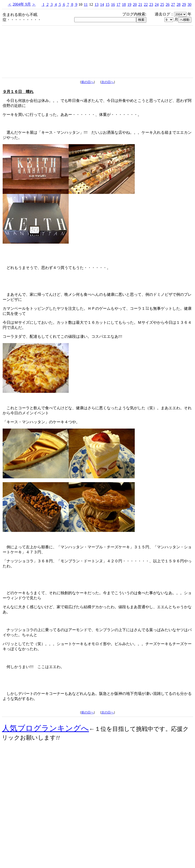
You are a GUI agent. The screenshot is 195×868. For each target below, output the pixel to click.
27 (173, 4)
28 (179, 4)
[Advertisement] (98, 825)
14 (102, 4)
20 (135, 4)
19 (129, 4)
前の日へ (87, 82)
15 (108, 4)
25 (162, 4)
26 (168, 4)
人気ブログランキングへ (45, 728)
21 (140, 4)
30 (189, 4)
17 (118, 4)
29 (184, 4)
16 (113, 4)
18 (124, 4)
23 (151, 4)
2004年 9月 (22, 4)
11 (86, 4)
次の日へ (108, 82)
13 (97, 4)
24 (157, 4)
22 (146, 4)
